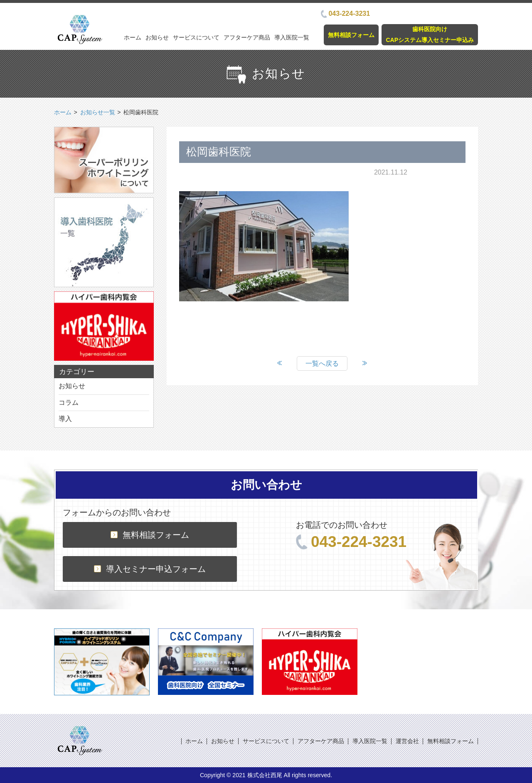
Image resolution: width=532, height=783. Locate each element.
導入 (65, 419)
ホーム (133, 37)
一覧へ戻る (322, 363)
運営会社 (407, 741)
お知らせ (157, 37)
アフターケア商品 (247, 37)
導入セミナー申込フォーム (150, 569)
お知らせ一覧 (98, 112)
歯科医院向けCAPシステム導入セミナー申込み (430, 34)
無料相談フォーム (351, 35)
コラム (69, 403)
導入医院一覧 (292, 37)
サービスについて (196, 37)
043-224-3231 (345, 14)
